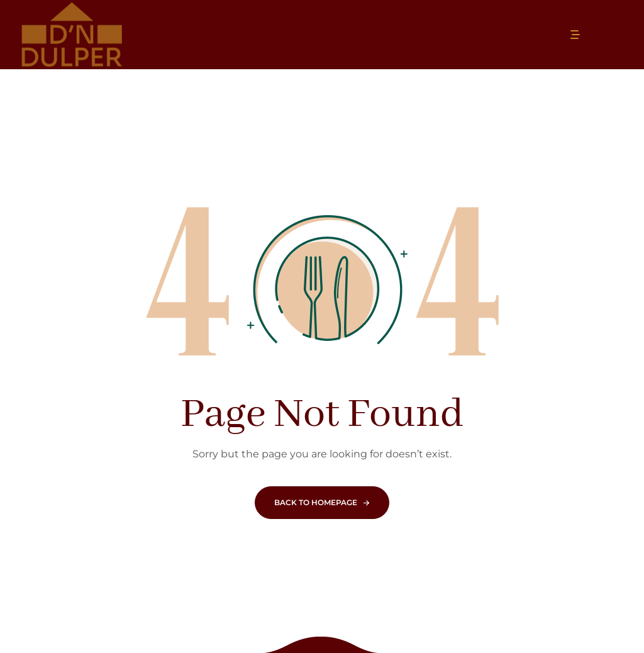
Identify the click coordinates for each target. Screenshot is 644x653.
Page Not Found (322, 415)
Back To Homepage (316, 502)
